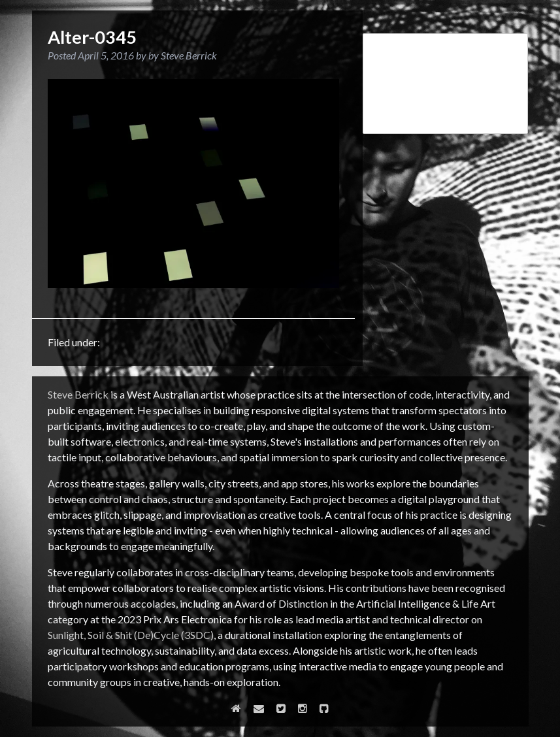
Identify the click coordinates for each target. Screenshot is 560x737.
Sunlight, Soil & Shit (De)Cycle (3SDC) (131, 635)
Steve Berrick (78, 394)
